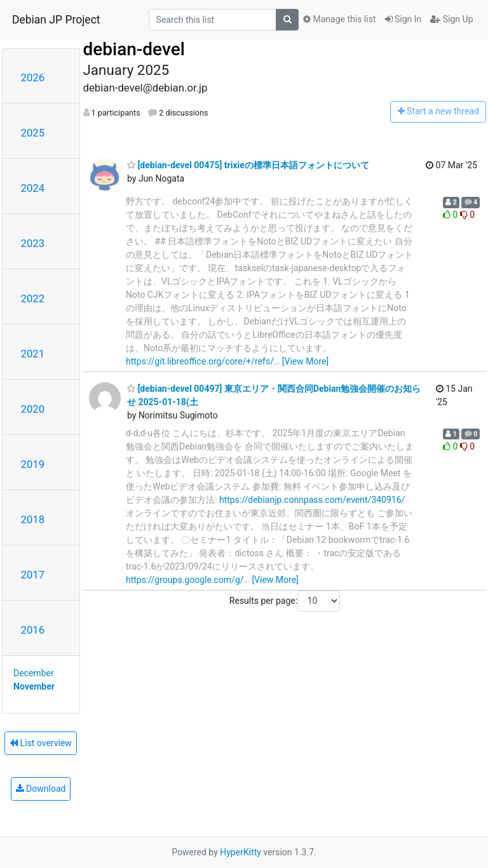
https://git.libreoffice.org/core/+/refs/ (200, 361)
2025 (33, 133)
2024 (33, 188)
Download (41, 789)
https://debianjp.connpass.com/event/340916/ (312, 500)
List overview (41, 743)
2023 (33, 243)
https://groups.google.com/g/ (185, 580)
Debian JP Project (56, 20)
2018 (33, 519)
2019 (33, 464)
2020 (33, 409)
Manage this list (339, 19)
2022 (33, 298)
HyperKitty (241, 852)
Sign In (403, 19)
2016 (33, 630)
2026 (33, 77)
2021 (33, 354)
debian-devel (134, 49)
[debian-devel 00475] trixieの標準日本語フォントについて (248, 165)
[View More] (305, 361)
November (34, 686)
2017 (33, 575)
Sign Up (451, 19)
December (34, 673)
